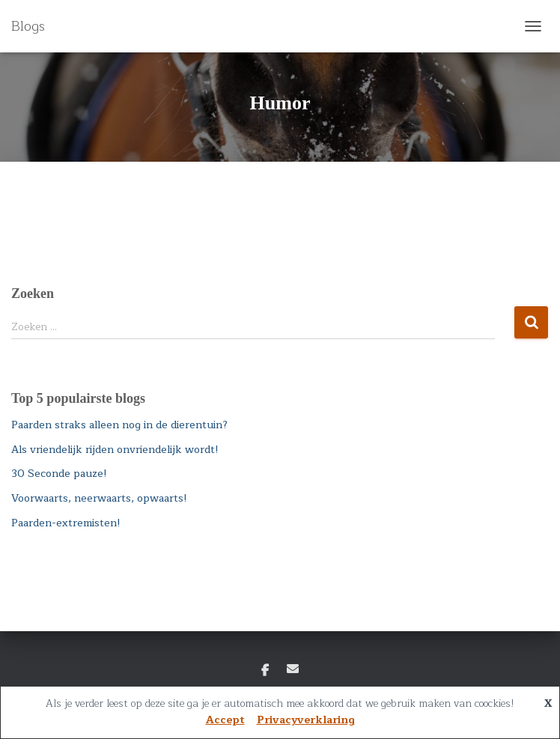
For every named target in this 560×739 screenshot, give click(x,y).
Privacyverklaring (306, 720)
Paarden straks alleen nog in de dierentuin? (119, 425)
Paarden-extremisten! (66, 523)
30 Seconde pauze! (59, 474)
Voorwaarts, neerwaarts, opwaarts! (99, 498)
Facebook (265, 671)
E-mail (293, 669)
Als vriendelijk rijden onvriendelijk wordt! (115, 450)
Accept (225, 720)
